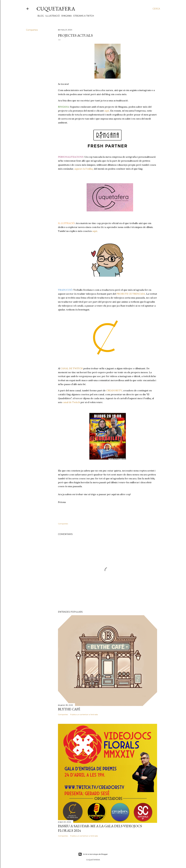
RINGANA (65, 16)
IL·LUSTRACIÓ (52, 16)
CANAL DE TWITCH (72, 368)
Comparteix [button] (32, 30)
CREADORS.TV (114, 390)
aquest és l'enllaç (84, 169)
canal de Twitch (71, 402)
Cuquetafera (56, 9)
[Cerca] (156, 9)
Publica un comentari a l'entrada (84, 714)
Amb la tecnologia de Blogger (93, 854)
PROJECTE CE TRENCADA (131, 294)
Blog (40, 16)
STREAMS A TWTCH (83, 16)
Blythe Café (69, 709)
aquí (107, 111)
